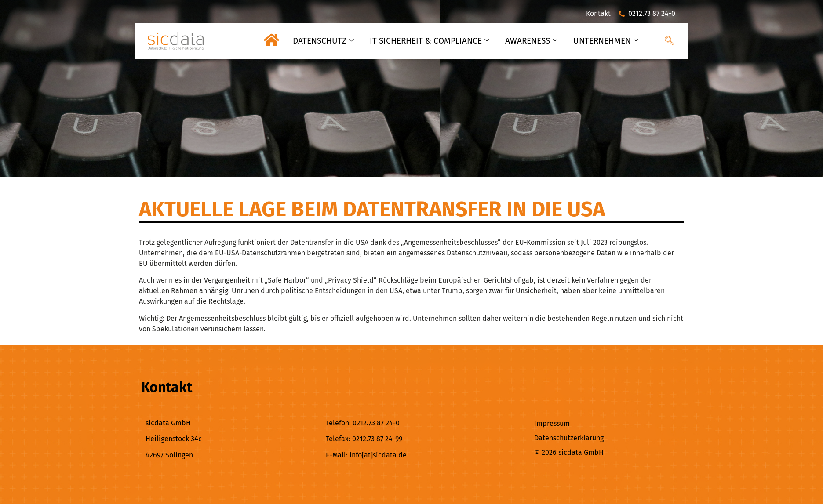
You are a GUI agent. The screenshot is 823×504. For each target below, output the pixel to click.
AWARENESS (531, 41)
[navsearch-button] (669, 41)
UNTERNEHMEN (606, 41)
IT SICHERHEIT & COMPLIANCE (428, 41)
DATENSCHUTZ (322, 41)
